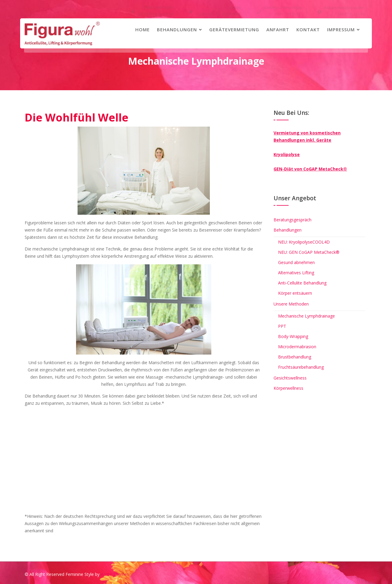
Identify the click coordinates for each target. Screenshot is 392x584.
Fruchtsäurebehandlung (301, 367)
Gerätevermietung (234, 29)
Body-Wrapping (293, 336)
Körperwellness (288, 388)
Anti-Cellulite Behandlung (302, 283)
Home (142, 29)
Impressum (341, 29)
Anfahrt (278, 29)
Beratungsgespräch (292, 220)
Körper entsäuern (295, 293)
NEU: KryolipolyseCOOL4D (304, 242)
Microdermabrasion (297, 347)
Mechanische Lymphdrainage (306, 316)
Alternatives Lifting (296, 273)
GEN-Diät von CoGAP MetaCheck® (310, 169)
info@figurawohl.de (156, 14)
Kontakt (308, 29)
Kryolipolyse (287, 154)
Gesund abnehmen (296, 262)
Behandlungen (177, 29)
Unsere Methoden (291, 304)
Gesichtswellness (290, 378)
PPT (282, 326)
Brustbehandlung (295, 357)
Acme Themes (115, 574)
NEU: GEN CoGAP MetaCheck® (309, 252)
